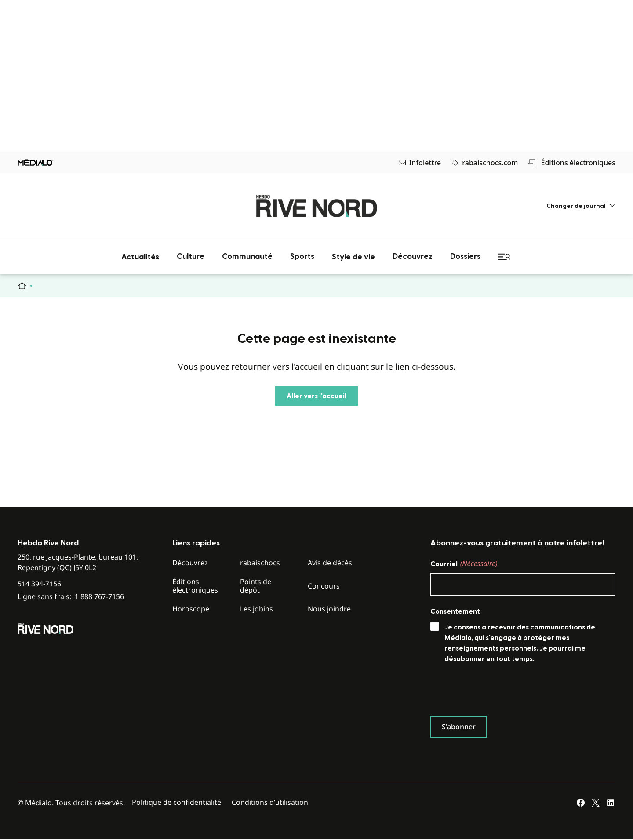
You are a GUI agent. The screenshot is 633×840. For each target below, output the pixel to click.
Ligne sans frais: (71, 597)
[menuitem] (581, 206)
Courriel (464, 564)
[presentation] (497, 692)
